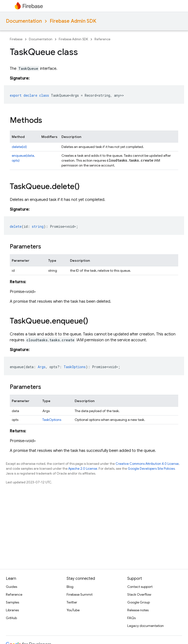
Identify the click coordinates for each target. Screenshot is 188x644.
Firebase (16, 39)
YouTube (73, 610)
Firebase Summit (80, 594)
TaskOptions (52, 420)
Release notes (138, 610)
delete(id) (19, 147)
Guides (12, 587)
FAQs (131, 618)
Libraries (12, 610)
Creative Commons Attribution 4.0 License (147, 464)
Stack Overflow (139, 594)
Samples (12, 602)
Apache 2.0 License (83, 469)
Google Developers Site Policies (151, 469)
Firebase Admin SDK (73, 21)
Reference (102, 39)
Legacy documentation (146, 626)
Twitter (72, 602)
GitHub (11, 618)
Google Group (139, 602)
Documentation (24, 21)
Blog (70, 587)
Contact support (140, 587)
